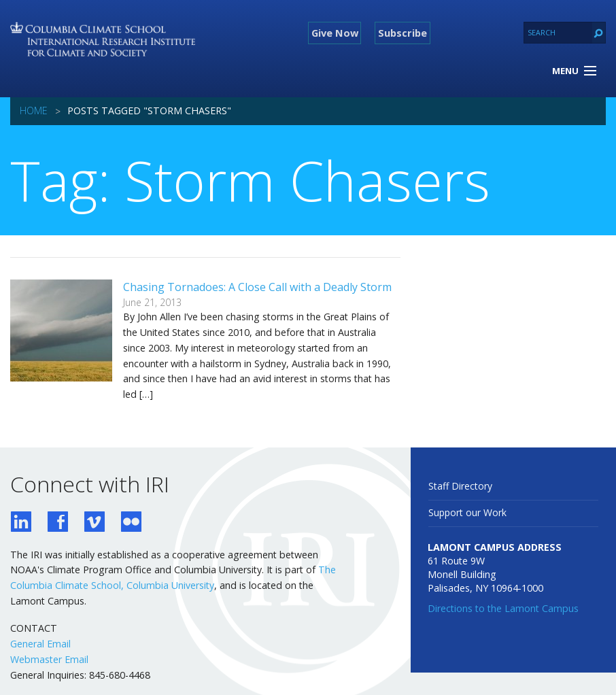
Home (34, 111)
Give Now (335, 33)
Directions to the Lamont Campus (503, 608)
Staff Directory (460, 486)
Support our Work (467, 512)
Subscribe (403, 33)
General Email (40, 644)
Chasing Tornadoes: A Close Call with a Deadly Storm (257, 287)
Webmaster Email (49, 659)
